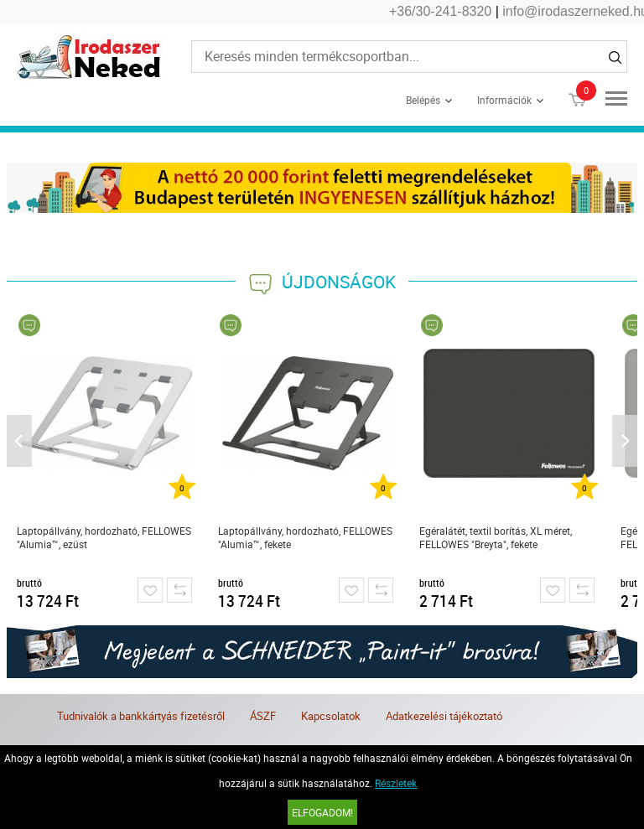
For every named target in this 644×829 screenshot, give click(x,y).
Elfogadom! (322, 812)
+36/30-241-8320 (440, 11)
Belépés (423, 100)
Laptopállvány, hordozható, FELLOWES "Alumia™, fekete (305, 537)
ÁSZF (263, 716)
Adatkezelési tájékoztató (444, 716)
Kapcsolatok (331, 716)
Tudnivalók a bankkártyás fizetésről (141, 716)
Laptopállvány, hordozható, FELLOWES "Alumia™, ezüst (104, 537)
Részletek (396, 783)
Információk (504, 100)
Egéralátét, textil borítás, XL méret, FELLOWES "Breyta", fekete (496, 537)
